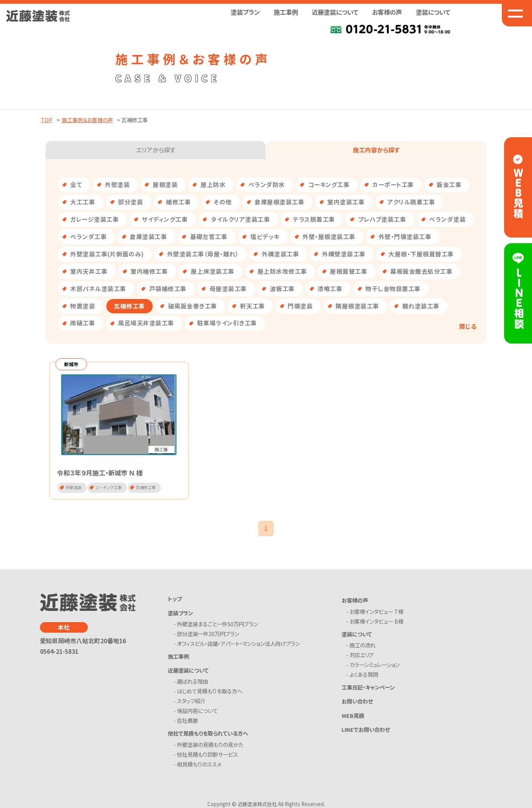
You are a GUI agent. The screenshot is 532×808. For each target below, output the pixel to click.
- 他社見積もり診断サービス (207, 755)
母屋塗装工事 (228, 289)
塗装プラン (180, 614)
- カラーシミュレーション (374, 666)
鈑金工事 (449, 185)
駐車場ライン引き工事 (227, 323)
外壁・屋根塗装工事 (329, 237)
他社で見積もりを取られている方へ (208, 734)
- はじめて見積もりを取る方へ (210, 692)
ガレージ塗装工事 (94, 219)
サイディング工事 (165, 219)
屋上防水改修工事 (282, 271)
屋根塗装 (165, 185)
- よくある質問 (363, 675)
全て (76, 185)
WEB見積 (353, 716)
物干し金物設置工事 (393, 289)
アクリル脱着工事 (411, 202)
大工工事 (83, 202)
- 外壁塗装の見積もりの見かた (210, 746)
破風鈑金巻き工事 (193, 306)
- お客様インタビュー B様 (376, 622)
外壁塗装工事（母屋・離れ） (203, 254)
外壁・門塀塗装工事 (405, 237)
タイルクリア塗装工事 (240, 219)
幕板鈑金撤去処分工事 (421, 271)
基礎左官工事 (209, 237)
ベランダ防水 (267, 185)
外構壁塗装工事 (344, 254)
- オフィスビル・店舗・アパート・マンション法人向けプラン (238, 645)
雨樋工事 (83, 323)
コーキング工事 (329, 185)
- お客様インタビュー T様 (376, 613)
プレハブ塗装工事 (382, 219)
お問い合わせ (357, 702)
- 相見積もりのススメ (199, 765)
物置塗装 (83, 306)
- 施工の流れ (362, 646)
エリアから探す (156, 150)
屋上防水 (213, 185)
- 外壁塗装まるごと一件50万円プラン (217, 625)
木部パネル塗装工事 (98, 289)
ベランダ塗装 (447, 219)
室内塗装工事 (346, 202)
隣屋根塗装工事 (357, 306)
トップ (175, 600)
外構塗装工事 (280, 254)
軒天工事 (253, 306)
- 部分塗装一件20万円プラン (208, 635)
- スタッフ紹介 (191, 702)
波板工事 (282, 289)
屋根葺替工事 (349, 271)
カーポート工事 (393, 185)
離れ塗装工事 (421, 306)
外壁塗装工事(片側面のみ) (107, 254)
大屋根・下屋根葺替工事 (421, 254)
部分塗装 (130, 202)
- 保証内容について (197, 712)
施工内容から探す (376, 150)
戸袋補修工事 (168, 289)
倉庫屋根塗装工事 (279, 202)
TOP (47, 120)
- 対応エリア (361, 656)
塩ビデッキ (265, 237)
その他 (223, 202)
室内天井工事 (89, 271)
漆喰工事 (330, 289)
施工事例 (286, 12)
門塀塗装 (300, 306)
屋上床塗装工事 (213, 271)
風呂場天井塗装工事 (146, 323)
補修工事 (178, 202)
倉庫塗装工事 (148, 237)
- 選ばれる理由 (192, 683)
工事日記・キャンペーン (368, 688)
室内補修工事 (149, 271)
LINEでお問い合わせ (366, 731)
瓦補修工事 (130, 306)
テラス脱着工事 (314, 219)
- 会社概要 (187, 722)
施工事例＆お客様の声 (87, 120)
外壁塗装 (117, 185)
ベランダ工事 (88, 237)
